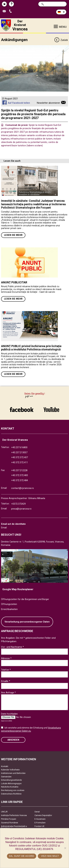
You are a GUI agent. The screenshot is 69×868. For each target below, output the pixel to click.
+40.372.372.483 (20, 475)
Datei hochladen (9, 714)
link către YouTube (51, 410)
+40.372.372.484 (20, 480)
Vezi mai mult (50, 856)
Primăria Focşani (9, 819)
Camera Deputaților (43, 815)
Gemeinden (6, 777)
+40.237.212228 (19, 470)
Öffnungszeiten (9, 604)
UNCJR (4, 812)
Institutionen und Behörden (13, 773)
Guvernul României (10, 823)
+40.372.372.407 (20, 457)
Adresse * (6, 658)
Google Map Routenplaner (18, 589)
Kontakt (5, 766)
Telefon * (6, 670)
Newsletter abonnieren (48, 103)
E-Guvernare (40, 819)
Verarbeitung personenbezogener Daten (27, 622)
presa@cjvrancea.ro (21, 509)
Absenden (13, 740)
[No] (65, 848)
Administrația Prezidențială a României (14, 827)
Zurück (61, 40)
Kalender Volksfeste (10, 770)
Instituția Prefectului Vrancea (14, 815)
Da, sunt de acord (22, 856)
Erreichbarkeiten (9, 609)
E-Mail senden (5, 11)
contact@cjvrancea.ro (23, 488)
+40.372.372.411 (20, 463)
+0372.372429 (18, 504)
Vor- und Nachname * (12, 647)
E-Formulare (40, 823)
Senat (37, 812)
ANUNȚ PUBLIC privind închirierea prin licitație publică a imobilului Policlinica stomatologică (31, 348)
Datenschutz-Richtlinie (11, 794)
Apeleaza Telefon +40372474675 (11, 11)
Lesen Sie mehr (13, 235)
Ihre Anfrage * (8, 693)
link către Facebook (22, 410)
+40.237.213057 (19, 453)
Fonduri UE (39, 826)
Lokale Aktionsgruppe (11, 783)
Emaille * (6, 681)
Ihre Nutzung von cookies (13, 790)
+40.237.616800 (19, 447)
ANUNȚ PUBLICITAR (14, 282)
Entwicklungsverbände (11, 780)
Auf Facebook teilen (19, 103)
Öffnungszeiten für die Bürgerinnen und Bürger (25, 599)
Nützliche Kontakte (10, 787)
